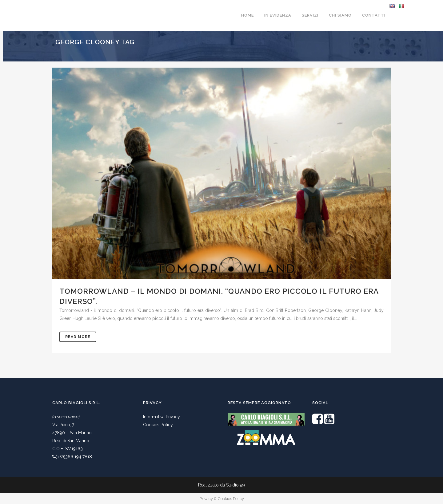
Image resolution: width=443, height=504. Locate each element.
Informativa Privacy (162, 417)
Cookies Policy (158, 425)
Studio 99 (235, 485)
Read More (78, 337)
